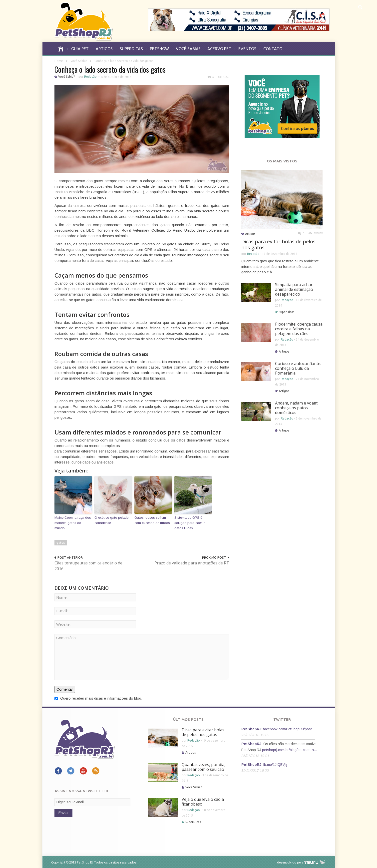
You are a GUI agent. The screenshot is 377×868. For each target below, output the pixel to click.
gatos (61, 542)
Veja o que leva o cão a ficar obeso (203, 801)
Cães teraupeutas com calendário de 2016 (88, 566)
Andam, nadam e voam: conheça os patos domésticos (297, 408)
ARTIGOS (104, 49)
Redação (90, 77)
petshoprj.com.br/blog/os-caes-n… (290, 750)
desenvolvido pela (290, 862)
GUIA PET (80, 49)
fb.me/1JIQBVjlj (275, 764)
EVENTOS (247, 49)
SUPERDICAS (131, 49)
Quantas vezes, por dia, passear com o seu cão (203, 767)
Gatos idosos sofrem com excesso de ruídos (152, 520)
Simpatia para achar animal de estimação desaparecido (294, 289)
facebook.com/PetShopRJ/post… (289, 729)
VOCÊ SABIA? (188, 49)
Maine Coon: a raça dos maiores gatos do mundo (73, 523)
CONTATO (273, 49)
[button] (360, 6)
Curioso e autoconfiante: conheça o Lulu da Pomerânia (298, 368)
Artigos (250, 234)
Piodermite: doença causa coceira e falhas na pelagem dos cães (299, 329)
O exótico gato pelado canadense (111, 520)
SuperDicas (287, 312)
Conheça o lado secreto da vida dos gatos (110, 69)
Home (59, 61)
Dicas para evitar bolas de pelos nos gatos (278, 244)
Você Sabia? (79, 61)
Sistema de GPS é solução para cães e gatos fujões (190, 523)
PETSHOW (159, 49)
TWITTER (282, 719)
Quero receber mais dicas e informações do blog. (98, 698)
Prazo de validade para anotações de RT (195, 566)
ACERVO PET (219, 49)
